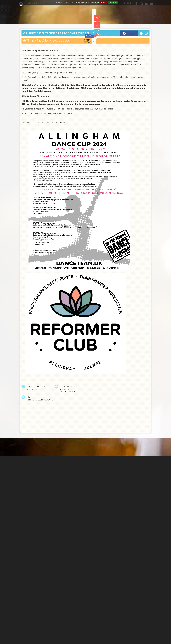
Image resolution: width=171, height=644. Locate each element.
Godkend (113, 3)
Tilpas (104, 3)
